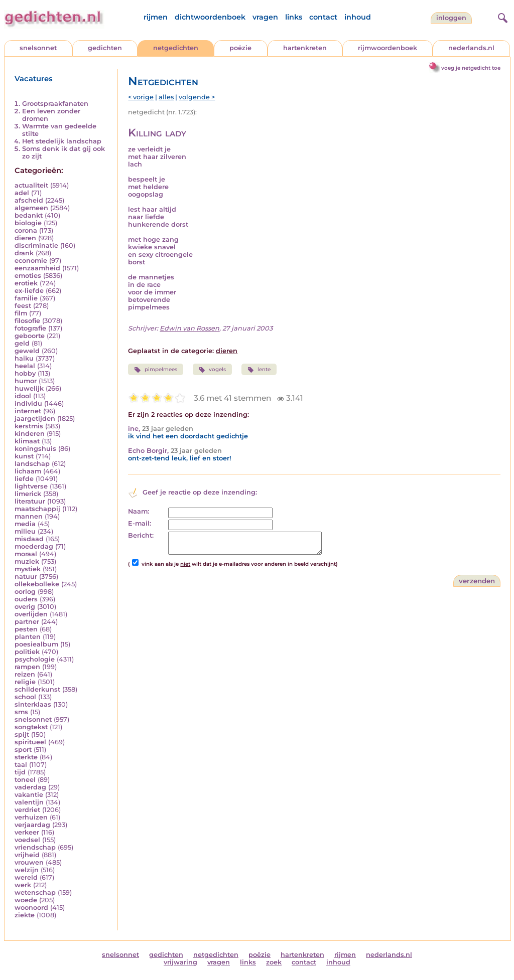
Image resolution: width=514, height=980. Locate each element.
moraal (26, 554)
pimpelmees (155, 370)
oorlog (25, 592)
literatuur (30, 501)
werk (23, 885)
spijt (22, 734)
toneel (25, 780)
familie (26, 298)
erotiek (26, 283)
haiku (24, 358)
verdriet (27, 810)
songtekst (31, 727)
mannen (29, 516)
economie (31, 261)
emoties (28, 276)
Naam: (139, 511)
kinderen (30, 434)
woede (26, 900)
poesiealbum (36, 644)
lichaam (28, 471)
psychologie (35, 659)
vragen (265, 17)
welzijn (27, 870)
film (21, 313)
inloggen (451, 18)
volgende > (197, 97)
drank (24, 253)
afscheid (29, 200)
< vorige (141, 97)
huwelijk (29, 388)
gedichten (105, 48)
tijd (20, 772)
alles (166, 97)
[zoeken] (501, 17)
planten (28, 637)
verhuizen (31, 817)
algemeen (31, 208)
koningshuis (35, 449)
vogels (212, 370)
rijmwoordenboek (388, 48)
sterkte (26, 757)
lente (259, 370)
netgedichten (176, 48)
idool (23, 396)
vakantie (29, 795)
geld (22, 343)
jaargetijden (35, 419)
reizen (25, 674)
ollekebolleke (37, 584)
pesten (26, 629)
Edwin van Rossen (189, 328)
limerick (28, 494)
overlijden (31, 614)
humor (26, 381)
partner (27, 622)
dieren (25, 238)
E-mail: (140, 523)
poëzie (240, 48)
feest (23, 306)
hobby (25, 373)
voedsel (27, 840)
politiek (27, 652)
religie (25, 682)
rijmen (156, 17)
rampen (27, 667)
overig (25, 607)
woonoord (31, 908)
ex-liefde (29, 291)
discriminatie (36, 246)
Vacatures (34, 79)
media (25, 524)
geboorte (30, 336)
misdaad (29, 539)
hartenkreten (305, 48)
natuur (26, 577)
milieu (25, 531)
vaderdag (30, 787)
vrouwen (29, 862)
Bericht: (141, 535)
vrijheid (27, 855)
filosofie (27, 321)
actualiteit (31, 185)
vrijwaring (180, 962)
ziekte (25, 915)
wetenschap (35, 892)
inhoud (358, 17)
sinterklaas (33, 704)
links (294, 17)
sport (23, 750)
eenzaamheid (37, 268)
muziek (27, 561)
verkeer (27, 832)
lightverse (31, 486)
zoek (274, 962)
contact (323, 17)
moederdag (34, 546)
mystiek (28, 569)
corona (26, 230)
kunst (24, 456)
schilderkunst (37, 689)
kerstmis (29, 426)
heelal (25, 366)
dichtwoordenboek (210, 17)
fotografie (30, 328)
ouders (26, 599)
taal (21, 765)
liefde (24, 479)
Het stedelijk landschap (62, 141)
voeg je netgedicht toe (471, 68)
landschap (32, 464)
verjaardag (32, 825)
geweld (27, 351)
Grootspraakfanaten (55, 104)
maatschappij (37, 509)
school (25, 697)
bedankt (29, 215)
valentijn (29, 802)
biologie (28, 223)
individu (28, 403)
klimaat (27, 441)
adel (22, 193)
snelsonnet (38, 48)
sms (21, 712)
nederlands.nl (471, 48)
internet (28, 411)
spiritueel (30, 742)
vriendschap (35, 847)
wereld (26, 877)
